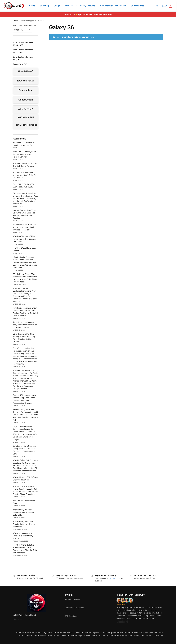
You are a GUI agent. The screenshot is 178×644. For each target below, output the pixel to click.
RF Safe (35, 632)
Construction (26, 100)
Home (15, 21)
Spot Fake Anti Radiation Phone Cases (95, 14)
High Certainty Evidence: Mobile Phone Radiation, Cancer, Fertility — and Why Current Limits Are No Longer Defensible (25, 262)
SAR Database (71, 616)
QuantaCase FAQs (21, 64)
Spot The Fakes (26, 81)
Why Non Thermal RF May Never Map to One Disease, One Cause (25, 239)
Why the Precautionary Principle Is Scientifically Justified (23, 536)
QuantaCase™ (26, 71)
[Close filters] (39, 26)
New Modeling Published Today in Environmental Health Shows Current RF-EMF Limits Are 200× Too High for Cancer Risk (26, 415)
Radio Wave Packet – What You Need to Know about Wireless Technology (24, 227)
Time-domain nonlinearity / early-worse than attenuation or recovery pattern (25, 325)
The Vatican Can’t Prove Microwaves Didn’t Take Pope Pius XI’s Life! (25, 175)
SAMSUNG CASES (26, 125)
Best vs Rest (26, 90)
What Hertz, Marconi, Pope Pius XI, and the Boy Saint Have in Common (24, 154)
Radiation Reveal (72, 599)
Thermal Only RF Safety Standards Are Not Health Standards (24, 524)
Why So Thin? (26, 109)
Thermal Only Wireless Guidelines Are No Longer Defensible (24, 512)
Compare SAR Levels (74, 608)
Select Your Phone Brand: (25, 26)
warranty (114, 578)
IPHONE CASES (26, 117)
